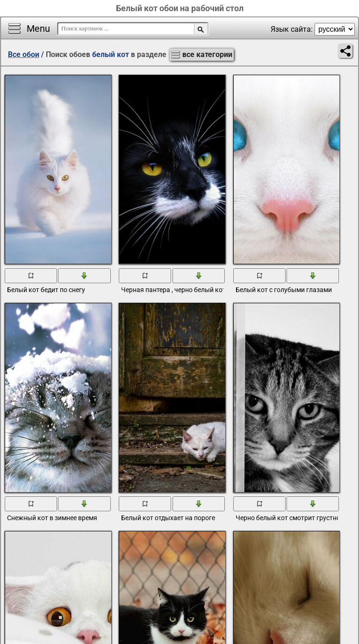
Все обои (24, 54)
